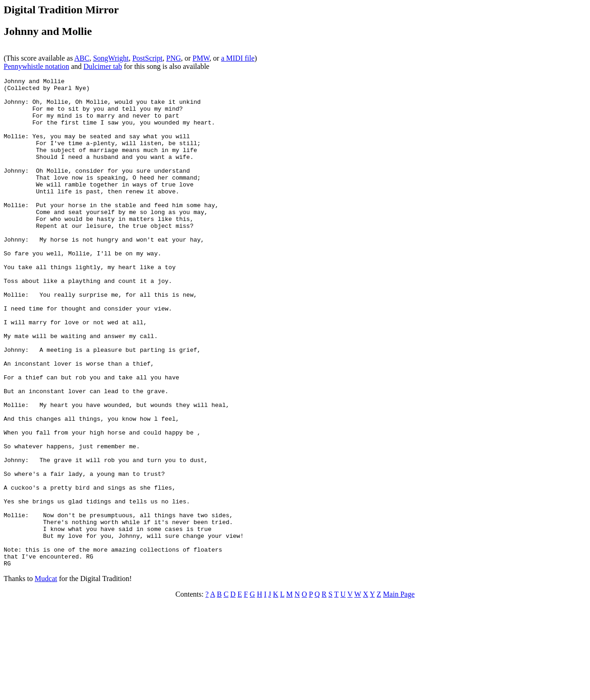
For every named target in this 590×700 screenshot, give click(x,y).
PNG (174, 58)
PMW (201, 58)
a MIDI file (238, 58)
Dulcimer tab (103, 66)
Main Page (399, 692)
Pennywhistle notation (37, 66)
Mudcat (46, 676)
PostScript (147, 58)
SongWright (111, 58)
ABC (82, 58)
